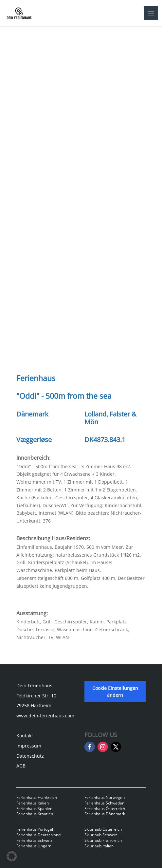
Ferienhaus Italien (33, 803)
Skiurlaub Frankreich (103, 840)
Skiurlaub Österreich (103, 829)
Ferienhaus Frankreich (37, 797)
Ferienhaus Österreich (105, 809)
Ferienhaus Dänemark (105, 814)
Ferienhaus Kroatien (35, 814)
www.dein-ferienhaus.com (45, 716)
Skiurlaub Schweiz (101, 835)
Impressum (29, 746)
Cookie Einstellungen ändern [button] (115, 692)
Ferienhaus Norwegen (105, 797)
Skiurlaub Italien (99, 846)
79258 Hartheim (34, 705)
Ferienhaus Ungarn (34, 846)
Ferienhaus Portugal (35, 829)
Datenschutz (30, 756)
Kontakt (25, 736)
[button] (12, 856)
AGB (21, 766)
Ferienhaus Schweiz (34, 840)
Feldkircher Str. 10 (36, 696)
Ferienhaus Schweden (104, 803)
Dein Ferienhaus (34, 685)
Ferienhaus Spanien (34, 809)
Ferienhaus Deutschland (38, 835)
